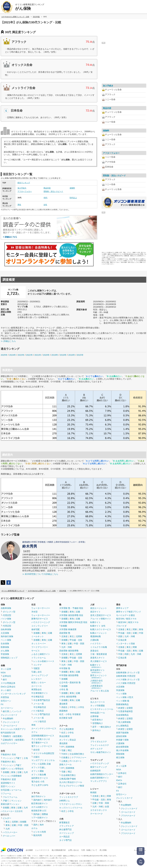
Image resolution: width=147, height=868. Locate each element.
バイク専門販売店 (42, 714)
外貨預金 (5, 697)
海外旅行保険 (7, 636)
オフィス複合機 (39, 775)
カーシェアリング (40, 675)
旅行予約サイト (39, 796)
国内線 (37, 814)
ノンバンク (16, 711)
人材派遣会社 (97, 687)
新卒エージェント (99, 676)
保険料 (72, 188)
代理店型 (7, 615)
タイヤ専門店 (65, 840)
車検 (33, 725)
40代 (45, 198)
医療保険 (5, 647)
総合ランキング (24, 183)
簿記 (70, 750)
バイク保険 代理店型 (126, 683)
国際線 (45, 814)
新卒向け (97, 730)
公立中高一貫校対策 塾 (70, 682)
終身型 (121, 708)
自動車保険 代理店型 (126, 676)
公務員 (64, 761)
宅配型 (37, 668)
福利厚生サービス (40, 778)
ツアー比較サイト (40, 818)
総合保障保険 (122, 747)
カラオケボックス (99, 810)
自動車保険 (6, 608)
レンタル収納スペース (44, 661)
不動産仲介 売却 (8, 754)
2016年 (72, 355)
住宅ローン (6, 701)
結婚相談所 (95, 771)
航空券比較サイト (40, 803)
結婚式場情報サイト (100, 778)
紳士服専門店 (65, 829)
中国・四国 (23, 825)
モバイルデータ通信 (125, 615)
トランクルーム (39, 658)
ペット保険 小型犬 (125, 697)
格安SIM (122, 622)
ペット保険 (6, 640)
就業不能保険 (122, 733)
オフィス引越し (39, 767)
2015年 (80, 355)
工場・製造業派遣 (99, 654)
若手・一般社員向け (102, 727)
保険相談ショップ (9, 658)
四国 (120, 636)
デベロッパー (9, 836)
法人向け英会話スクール (71, 782)
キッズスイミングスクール (71, 808)
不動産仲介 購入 (8, 762)
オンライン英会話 (68, 740)
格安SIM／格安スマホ (126, 619)
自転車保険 (6, 629)
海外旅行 (48, 800)
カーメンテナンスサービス (44, 728)
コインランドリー (40, 626)
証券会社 (7, 676)
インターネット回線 (125, 644)
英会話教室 (64, 736)
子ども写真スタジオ (41, 739)
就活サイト (95, 612)
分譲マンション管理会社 (12, 769)
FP (63, 747)
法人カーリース (98, 702)
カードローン (7, 708)
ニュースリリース (42, 850)
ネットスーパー (39, 644)
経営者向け (98, 720)
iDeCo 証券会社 (8, 687)
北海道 (64, 636)
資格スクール (65, 764)
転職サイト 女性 (98, 626)
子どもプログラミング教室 (72, 786)
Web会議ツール (98, 713)
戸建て (18, 758)
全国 (107, 807)
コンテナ (38, 665)
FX (2, 704)
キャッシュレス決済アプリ (13, 729)
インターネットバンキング (13, 694)
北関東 (15, 822)
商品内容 (47, 188)
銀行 (5, 680)
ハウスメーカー (10, 832)
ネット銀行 (6, 690)
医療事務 (70, 747)
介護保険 (120, 743)
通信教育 (63, 704)
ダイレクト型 (9, 612)
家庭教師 (63, 711)
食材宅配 (35, 629)
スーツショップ (67, 833)
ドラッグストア (67, 826)
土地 (26, 758)
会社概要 (29, 850)
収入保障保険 (124, 722)
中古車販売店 (38, 697)
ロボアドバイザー (9, 743)
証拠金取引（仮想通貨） (14, 740)
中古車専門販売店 (42, 700)
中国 (141, 633)
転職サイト (95, 622)
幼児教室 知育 (66, 718)
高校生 (64, 707)
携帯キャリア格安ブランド (129, 612)
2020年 (46, 355)
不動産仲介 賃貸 (8, 779)
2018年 (63, 355)
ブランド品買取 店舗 (41, 764)
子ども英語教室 (67, 729)
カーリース (37, 686)
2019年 (55, 355)
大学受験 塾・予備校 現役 (71, 608)
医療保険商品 (122, 704)
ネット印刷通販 (98, 706)
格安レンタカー (39, 682)
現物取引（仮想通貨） (13, 736)
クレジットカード (9, 715)
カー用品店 (64, 837)
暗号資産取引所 (8, 733)
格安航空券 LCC (39, 811)
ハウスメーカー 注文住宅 (12, 811)
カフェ (34, 732)
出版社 (37, 757)
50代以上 (73, 198)
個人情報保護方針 (59, 850)
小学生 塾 (64, 689)
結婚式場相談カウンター (102, 774)
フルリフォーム (10, 797)
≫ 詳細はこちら (8, 341)
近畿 (19, 772)
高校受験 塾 (65, 633)
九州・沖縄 (67, 647)
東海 (13, 772)
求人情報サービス (99, 661)
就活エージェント (99, 608)
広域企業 (122, 640)
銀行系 (6, 711)
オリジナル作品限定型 (44, 753)
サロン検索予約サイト (101, 752)
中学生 (73, 707)
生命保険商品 (122, 715)
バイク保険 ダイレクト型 (128, 680)
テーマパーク (97, 814)
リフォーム (6, 793)
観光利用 (38, 835)
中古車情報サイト (40, 693)
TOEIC (65, 754)
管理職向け (98, 723)
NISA (3, 673)
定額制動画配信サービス (43, 736)
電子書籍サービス (40, 743)
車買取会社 (37, 689)
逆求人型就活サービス (101, 615)
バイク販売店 (38, 711)
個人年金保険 (122, 750)
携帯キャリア (122, 608)
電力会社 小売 (38, 782)
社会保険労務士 (77, 754)
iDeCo (119, 780)
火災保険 (5, 633)
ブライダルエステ (99, 742)
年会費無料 (8, 718)
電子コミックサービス (42, 746)
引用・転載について (89, 850)
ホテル (34, 828)
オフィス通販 (38, 771)
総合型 (37, 750)
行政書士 (65, 757)
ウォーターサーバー (41, 608)
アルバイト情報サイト (101, 619)
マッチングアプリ (99, 781)
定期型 (130, 708)
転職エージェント (99, 633)
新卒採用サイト (98, 671)
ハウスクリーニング (41, 622)
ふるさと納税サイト (41, 654)
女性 (45, 205)
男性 (19, 205)
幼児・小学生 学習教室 (70, 714)
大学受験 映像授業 (68, 629)
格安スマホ (133, 622)
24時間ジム (65, 801)
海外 (42, 825)
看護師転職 (95, 636)
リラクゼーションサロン (71, 804)
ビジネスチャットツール (102, 709)
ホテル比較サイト (40, 807)
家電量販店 (64, 822)
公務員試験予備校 (68, 779)
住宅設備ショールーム (11, 790)
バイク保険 (6, 619)
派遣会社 (94, 651)
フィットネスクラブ (69, 797)
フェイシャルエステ (100, 745)
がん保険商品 (122, 726)
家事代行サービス (40, 619)
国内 (35, 825)
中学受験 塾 (65, 668)
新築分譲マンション (10, 804)
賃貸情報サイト (8, 783)
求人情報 (103, 850)
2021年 (38, 355)
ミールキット (38, 636)
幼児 (63, 733)
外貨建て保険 (122, 740)
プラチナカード (128, 816)
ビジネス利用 (40, 832)
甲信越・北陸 (76, 640)
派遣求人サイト (98, 658)
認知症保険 (121, 736)
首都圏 (6, 772)
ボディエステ (97, 749)
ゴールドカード (10, 726)
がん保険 (5, 651)
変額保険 (120, 754)
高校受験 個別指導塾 (69, 651)
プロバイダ (121, 626)
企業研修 (94, 716)
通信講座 (63, 743)
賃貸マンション (8, 786)
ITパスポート (76, 761)
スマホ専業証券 (8, 683)
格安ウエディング (99, 767)
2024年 (13, 355)
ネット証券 (6, 669)
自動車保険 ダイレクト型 (128, 673)
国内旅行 (38, 800)
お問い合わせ (73, 850)
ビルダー (7, 818)
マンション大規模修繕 (11, 776)
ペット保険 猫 (123, 701)
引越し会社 (37, 672)
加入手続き (22, 188)
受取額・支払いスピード (53, 191)
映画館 (93, 792)
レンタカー (37, 679)
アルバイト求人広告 (100, 691)
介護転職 (94, 640)
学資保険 (5, 654)
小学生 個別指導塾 (68, 697)
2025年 (4, 355)
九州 (26, 772)
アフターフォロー (25, 191)
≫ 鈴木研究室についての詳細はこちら (40, 574)
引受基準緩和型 (125, 711)
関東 (109, 796)
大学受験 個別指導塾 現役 (71, 615)
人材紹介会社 (97, 682)
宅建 (63, 750)
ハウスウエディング (100, 763)
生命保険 (5, 644)
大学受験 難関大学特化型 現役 (73, 622)
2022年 (29, 355)
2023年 (21, 355)
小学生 (81, 707)
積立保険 (120, 757)
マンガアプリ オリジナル (43, 760)
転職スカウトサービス (101, 629)
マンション (8, 758)
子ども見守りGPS (40, 785)
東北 (8, 822)
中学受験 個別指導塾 (69, 675)
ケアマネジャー (79, 757)
